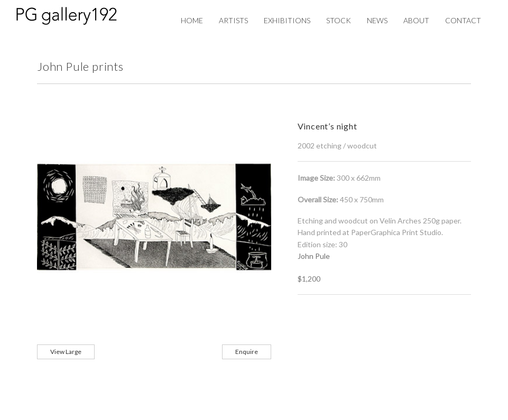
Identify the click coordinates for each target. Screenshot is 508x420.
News (377, 20)
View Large (66, 352)
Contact (463, 20)
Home (192, 20)
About (416, 20)
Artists (233, 20)
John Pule (314, 256)
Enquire (247, 352)
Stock (339, 20)
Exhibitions (287, 20)
